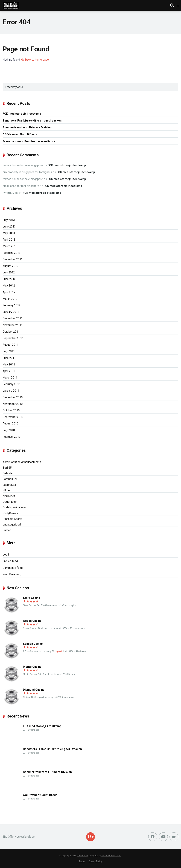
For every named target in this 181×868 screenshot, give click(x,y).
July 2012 (9, 272)
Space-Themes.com (111, 856)
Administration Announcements (22, 462)
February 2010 (12, 437)
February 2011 (12, 384)
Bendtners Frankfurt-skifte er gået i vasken (32, 121)
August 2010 (11, 423)
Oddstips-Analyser (14, 507)
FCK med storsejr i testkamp (22, 114)
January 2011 (11, 391)
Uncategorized (12, 525)
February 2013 (12, 253)
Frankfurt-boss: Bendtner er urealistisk (29, 141)
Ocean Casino (32, 621)
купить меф (10, 193)
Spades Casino (33, 644)
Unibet (7, 530)
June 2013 (9, 227)
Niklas (7, 490)
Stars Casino (32, 598)
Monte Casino (32, 667)
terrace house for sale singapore (23, 165)
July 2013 (9, 220)
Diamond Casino (34, 690)
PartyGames (10, 513)
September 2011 (13, 338)
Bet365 (7, 468)
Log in (6, 555)
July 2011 (9, 351)
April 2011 (9, 371)
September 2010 (13, 417)
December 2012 (13, 259)
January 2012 (11, 312)
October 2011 (11, 332)
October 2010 (11, 410)
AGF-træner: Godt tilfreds (20, 134)
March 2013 (10, 246)
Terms (82, 861)
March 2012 (10, 299)
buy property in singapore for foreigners (27, 172)
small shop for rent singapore (21, 186)
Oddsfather (10, 502)
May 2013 (9, 233)
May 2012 (9, 286)
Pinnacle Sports (12, 519)
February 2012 (12, 305)
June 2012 (9, 279)
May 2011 (9, 364)
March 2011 (10, 378)
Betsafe (8, 473)
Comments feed (13, 568)
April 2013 (9, 240)
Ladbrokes (9, 485)
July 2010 (9, 430)
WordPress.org (12, 574)
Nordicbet (9, 496)
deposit (58, 651)
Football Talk (11, 479)
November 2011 (13, 325)
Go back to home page (35, 60)
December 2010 (13, 397)
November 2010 (13, 404)
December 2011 (13, 318)
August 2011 (11, 345)
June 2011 (9, 358)
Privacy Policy (95, 861)
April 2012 (9, 292)
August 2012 (11, 266)
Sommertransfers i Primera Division (27, 127)
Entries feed (10, 561)
